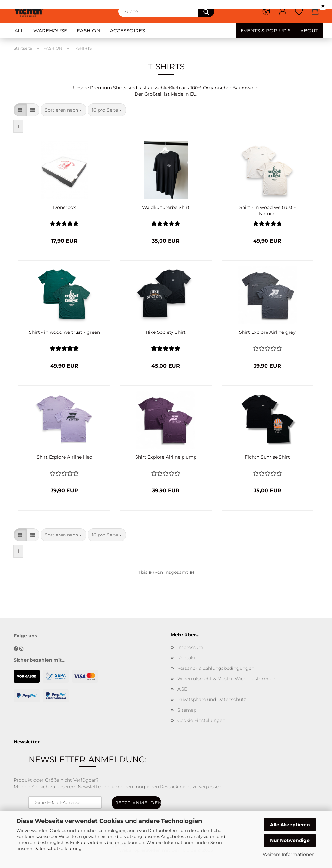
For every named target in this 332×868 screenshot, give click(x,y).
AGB (183, 689)
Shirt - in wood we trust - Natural (267, 210)
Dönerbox (64, 207)
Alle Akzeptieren (290, 825)
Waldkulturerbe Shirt (166, 207)
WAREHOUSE (50, 31)
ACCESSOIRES (127, 31)
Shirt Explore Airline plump (166, 457)
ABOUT (309, 31)
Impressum (190, 647)
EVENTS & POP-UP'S (266, 31)
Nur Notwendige (290, 840)
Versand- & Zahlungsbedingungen (216, 668)
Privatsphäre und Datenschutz (212, 699)
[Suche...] (206, 11)
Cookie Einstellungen (201, 720)
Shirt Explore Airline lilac (64, 457)
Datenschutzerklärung (58, 848)
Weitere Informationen (289, 854)
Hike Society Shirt (166, 332)
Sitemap (187, 710)
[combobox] (63, 110)
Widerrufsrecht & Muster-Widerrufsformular (227, 679)
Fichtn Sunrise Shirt (267, 457)
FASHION (89, 31)
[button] (267, 11)
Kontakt (186, 658)
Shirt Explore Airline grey (267, 332)
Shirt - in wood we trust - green (64, 332)
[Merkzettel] (299, 11)
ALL (19, 31)
